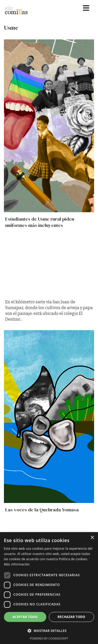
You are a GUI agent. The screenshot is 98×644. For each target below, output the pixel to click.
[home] (19, 9)
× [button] (92, 538)
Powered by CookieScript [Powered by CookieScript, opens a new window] (49, 638)
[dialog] (49, 588)
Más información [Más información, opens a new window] (17, 564)
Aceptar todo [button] (25, 617)
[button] (86, 8)
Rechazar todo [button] (71, 617)
